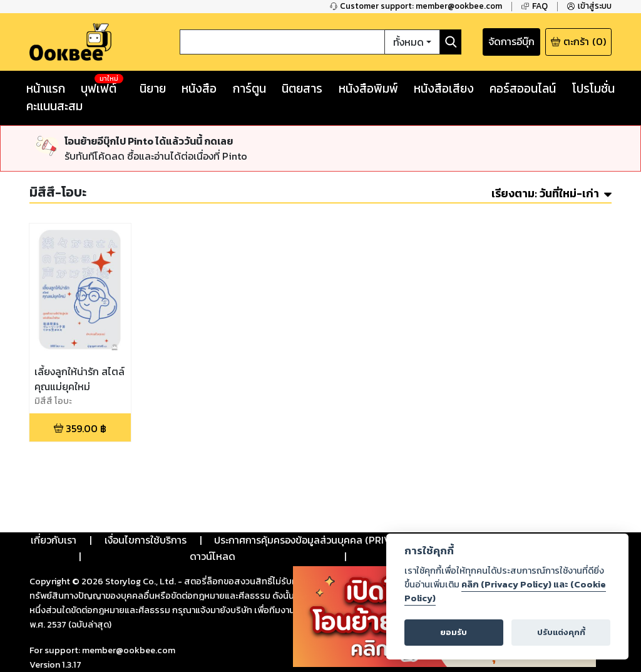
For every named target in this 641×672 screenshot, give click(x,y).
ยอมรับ (454, 632)
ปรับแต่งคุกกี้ (561, 632)
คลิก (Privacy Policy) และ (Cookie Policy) (505, 591)
